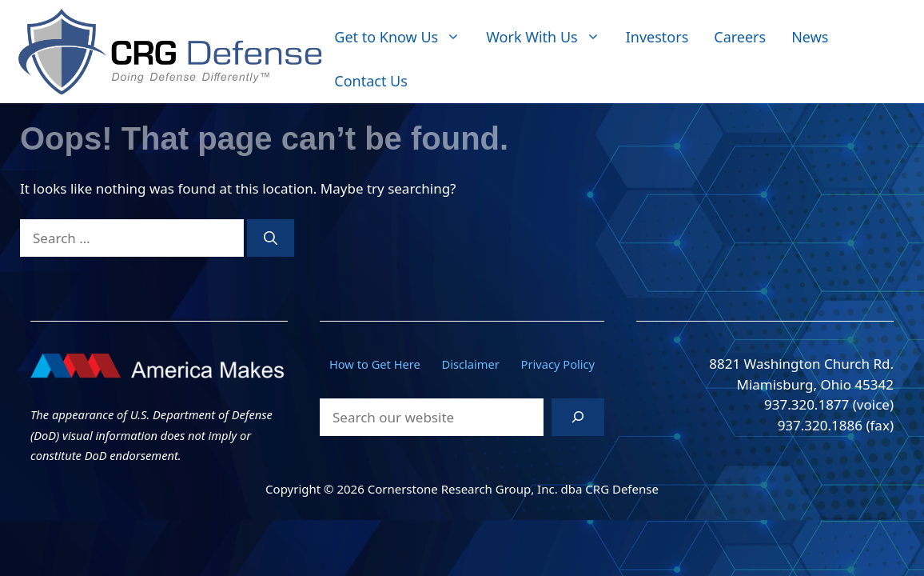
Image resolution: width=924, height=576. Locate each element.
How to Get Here (375, 364)
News (810, 37)
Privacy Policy (558, 364)
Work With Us (549, 37)
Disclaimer (471, 364)
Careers (740, 37)
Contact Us (371, 81)
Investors (657, 37)
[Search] (271, 238)
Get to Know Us (404, 37)
